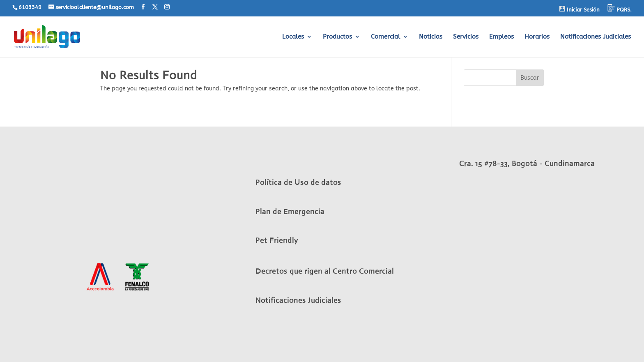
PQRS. (620, 8)
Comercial (385, 37)
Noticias (431, 37)
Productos (337, 37)
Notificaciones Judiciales (596, 37)
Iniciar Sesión (580, 9)
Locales (293, 37)
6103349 (30, 7)
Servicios (466, 37)
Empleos (501, 37)
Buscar (530, 78)
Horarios (537, 37)
